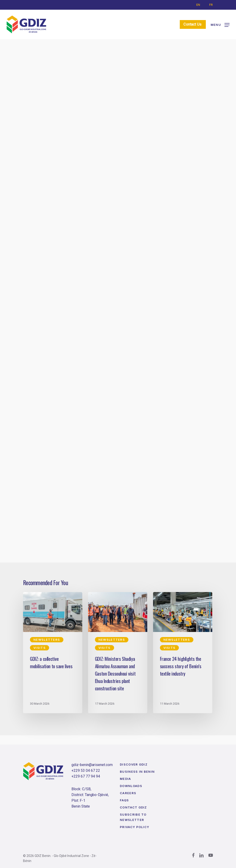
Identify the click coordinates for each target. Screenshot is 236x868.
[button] (220, 25)
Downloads (131, 786)
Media (125, 779)
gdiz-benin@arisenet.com (92, 765)
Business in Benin (137, 772)
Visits (72, 56)
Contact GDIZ (133, 807)
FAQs (124, 800)
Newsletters (43, 56)
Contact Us (194, 24)
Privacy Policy (134, 827)
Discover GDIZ (134, 764)
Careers (128, 793)
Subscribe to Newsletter (133, 817)
